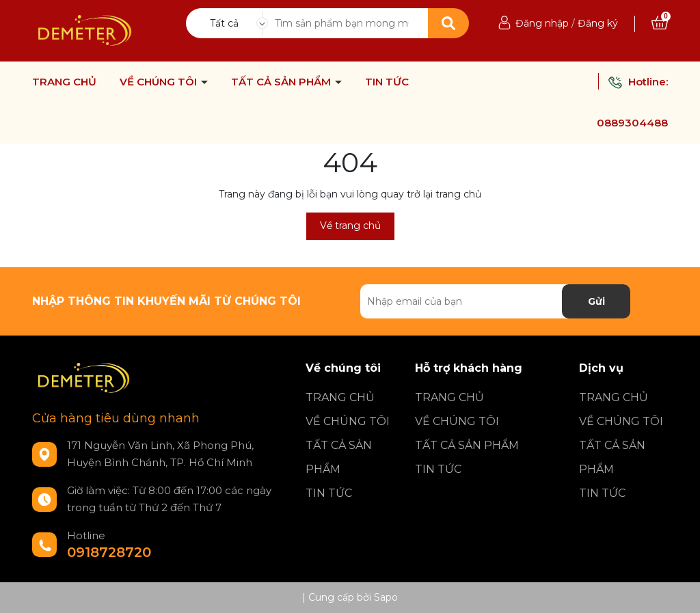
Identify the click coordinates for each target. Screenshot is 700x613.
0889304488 (632, 123)
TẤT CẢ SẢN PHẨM (282, 82)
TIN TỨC (387, 82)
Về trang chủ (350, 226)
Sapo (386, 597)
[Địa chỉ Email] (495, 301)
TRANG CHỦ (64, 82)
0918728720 (109, 552)
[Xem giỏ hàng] (660, 23)
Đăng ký (598, 23)
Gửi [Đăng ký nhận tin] (596, 301)
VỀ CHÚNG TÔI (160, 82)
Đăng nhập (542, 23)
